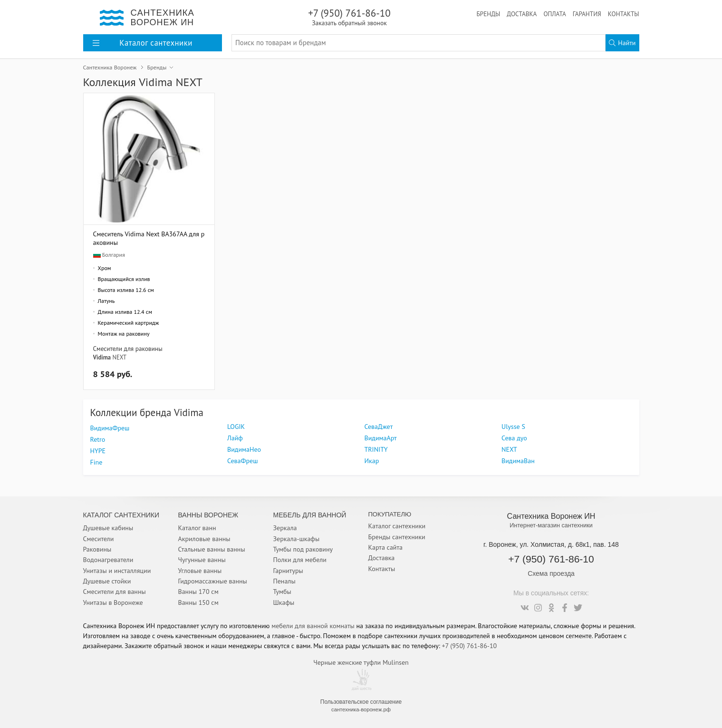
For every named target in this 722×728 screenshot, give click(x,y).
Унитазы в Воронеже (113, 602)
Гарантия (587, 14)
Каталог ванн (197, 528)
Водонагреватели (108, 560)
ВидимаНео (244, 449)
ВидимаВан (518, 461)
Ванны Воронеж (208, 515)
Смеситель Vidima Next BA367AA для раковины (149, 238)
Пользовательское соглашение (361, 702)
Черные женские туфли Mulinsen (361, 662)
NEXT (119, 357)
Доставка (522, 14)
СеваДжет (379, 427)
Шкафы (284, 602)
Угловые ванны (200, 571)
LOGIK (236, 427)
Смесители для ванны (115, 592)
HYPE (98, 451)
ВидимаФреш (110, 428)
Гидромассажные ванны (213, 581)
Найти (622, 43)
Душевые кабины (108, 528)
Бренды (488, 14)
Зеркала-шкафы (297, 539)
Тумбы (282, 592)
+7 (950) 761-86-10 (350, 17)
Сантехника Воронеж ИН (551, 516)
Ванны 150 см (198, 602)
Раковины (97, 549)
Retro (98, 439)
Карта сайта (386, 547)
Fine (96, 462)
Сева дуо (514, 438)
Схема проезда (551, 573)
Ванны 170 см (198, 592)
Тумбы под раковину (303, 549)
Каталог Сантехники (121, 515)
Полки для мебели (300, 560)
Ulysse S (513, 427)
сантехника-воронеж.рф (361, 709)
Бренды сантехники (397, 537)
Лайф (235, 438)
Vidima (102, 357)
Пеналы (284, 581)
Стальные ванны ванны (212, 549)
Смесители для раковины (128, 349)
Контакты (624, 14)
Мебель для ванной (310, 515)
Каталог (143, 43)
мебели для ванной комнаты (313, 626)
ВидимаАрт (381, 438)
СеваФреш (242, 461)
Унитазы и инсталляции (117, 571)
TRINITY (376, 449)
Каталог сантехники (397, 526)
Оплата (554, 14)
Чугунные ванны (202, 560)
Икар (372, 461)
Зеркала (285, 528)
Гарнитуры (288, 571)
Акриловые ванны (204, 539)
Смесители (99, 539)
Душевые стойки (107, 581)
